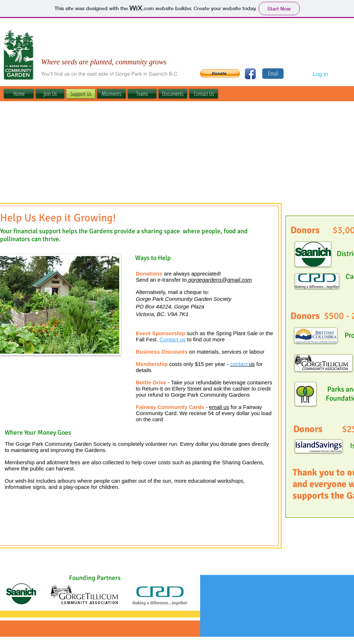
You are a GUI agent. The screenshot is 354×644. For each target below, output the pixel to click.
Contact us (173, 339)
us (242, 364)
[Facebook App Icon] (250, 74)
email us (219, 407)
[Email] (273, 74)
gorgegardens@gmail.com (220, 280)
